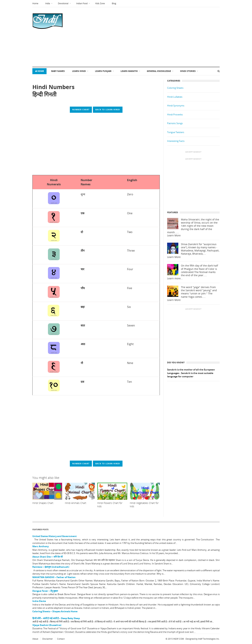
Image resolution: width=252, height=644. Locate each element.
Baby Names (58, 71)
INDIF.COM (179, 639)
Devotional (63, 3)
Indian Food (82, 3)
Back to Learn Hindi (108, 109)
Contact (61, 639)
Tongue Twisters (176, 132)
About (35, 639)
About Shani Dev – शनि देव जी (48, 557)
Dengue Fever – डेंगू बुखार (45, 591)
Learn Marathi (129, 71)
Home (35, 3)
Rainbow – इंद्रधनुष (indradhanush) (51, 567)
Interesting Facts (176, 141)
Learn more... (175, 278)
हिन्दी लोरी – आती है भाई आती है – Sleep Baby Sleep (56, 618)
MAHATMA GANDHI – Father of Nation (54, 577)
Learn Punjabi (103, 71)
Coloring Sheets (175, 88)
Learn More (174, 235)
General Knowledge (159, 71)
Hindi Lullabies (175, 97)
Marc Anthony (41, 546)
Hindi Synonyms (176, 106)
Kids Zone (100, 3)
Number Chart (81, 109)
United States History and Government (55, 536)
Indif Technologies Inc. (209, 639)
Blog (114, 3)
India (48, 3)
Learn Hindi (79, 71)
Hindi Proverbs (175, 114)
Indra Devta (39, 601)
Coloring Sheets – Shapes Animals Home (55, 611)
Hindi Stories (188, 71)
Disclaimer (48, 639)
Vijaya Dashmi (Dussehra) (47, 625)
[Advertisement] (135, 37)
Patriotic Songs (175, 123)
